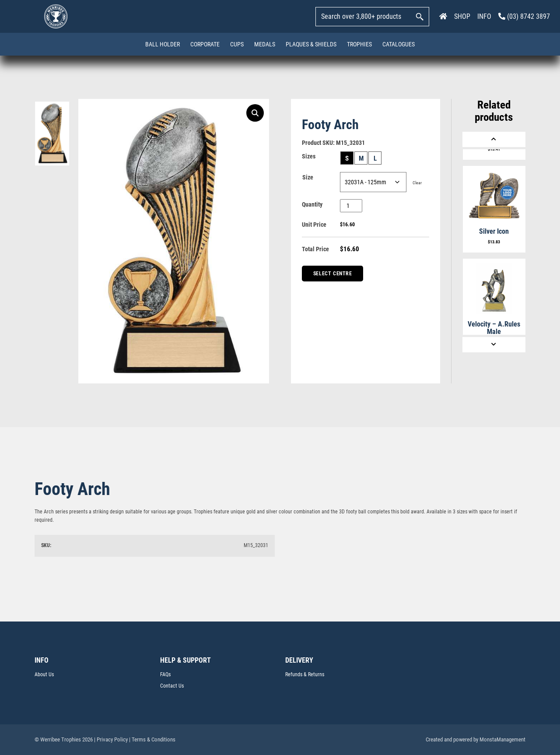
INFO (484, 16)
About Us (44, 674)
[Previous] (494, 139)
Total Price (315, 249)
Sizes (309, 156)
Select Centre (333, 274)
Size (308, 177)
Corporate (205, 44)
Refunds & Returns (305, 674)
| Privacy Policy (111, 739)
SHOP (462, 16)
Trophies (359, 44)
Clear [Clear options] (417, 183)
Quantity (312, 204)
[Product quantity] (351, 206)
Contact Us (172, 686)
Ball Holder (163, 44)
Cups (237, 44)
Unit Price (314, 225)
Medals (265, 44)
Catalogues (399, 44)
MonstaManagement (502, 739)
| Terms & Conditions (152, 739)
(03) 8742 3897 (524, 16)
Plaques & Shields (311, 44)
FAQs (165, 674)
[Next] (494, 345)
